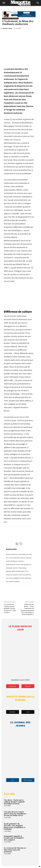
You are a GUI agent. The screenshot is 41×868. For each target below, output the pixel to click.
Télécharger (28, 780)
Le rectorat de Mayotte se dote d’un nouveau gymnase (15, 850)
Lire (28, 712)
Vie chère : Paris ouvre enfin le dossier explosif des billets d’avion (14, 802)
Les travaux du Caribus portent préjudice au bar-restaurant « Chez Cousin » (10, 609)
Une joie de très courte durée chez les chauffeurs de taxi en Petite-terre (15, 814)
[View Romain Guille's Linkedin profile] (17, 544)
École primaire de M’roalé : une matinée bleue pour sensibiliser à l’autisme (15, 827)
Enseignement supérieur (10, 19)
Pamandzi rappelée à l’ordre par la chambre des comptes (14, 838)
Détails (28, 686)
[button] (4, 3)
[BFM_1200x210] (19, 16)
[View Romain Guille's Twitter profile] (21, 544)
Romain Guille (11, 549)
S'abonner (13, 686)
